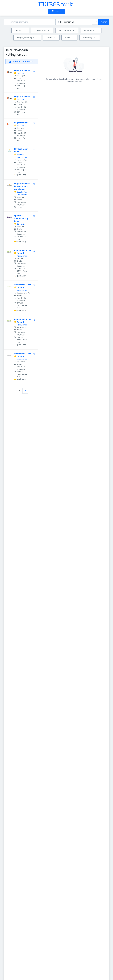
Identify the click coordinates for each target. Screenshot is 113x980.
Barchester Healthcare (22, 193)
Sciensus (21, 224)
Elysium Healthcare (22, 156)
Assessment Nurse (22, 250)
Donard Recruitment (23, 255)
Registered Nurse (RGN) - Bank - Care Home (22, 186)
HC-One (21, 73)
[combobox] (30, 22)
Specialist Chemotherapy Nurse (21, 218)
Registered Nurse (22, 70)
